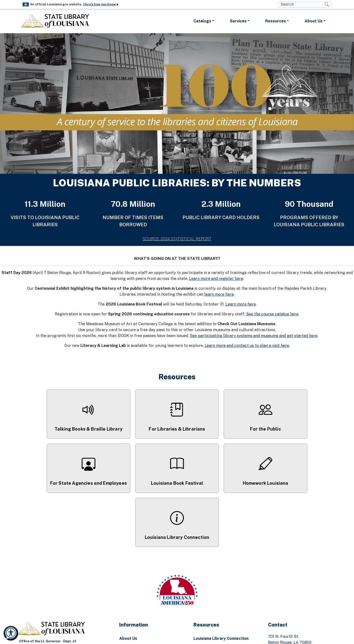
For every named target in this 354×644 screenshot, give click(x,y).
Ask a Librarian (208, 594)
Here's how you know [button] (101, 4)
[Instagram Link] (177, 638)
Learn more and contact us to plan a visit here (247, 346)
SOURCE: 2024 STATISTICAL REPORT (177, 239)
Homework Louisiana (213, 604)
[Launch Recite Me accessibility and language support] (11, 633)
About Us (128, 584)
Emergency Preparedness (144, 594)
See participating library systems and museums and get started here (254, 336)
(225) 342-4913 (295, 594)
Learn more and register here (216, 279)
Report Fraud (132, 604)
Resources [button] (276, 21)
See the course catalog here (272, 314)
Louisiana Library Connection (221, 584)
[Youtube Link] (186, 638)
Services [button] (238, 21)
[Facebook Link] (168, 638)
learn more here (219, 294)
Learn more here (241, 304)
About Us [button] (314, 21)
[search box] (301, 4)
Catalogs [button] (202, 21)
